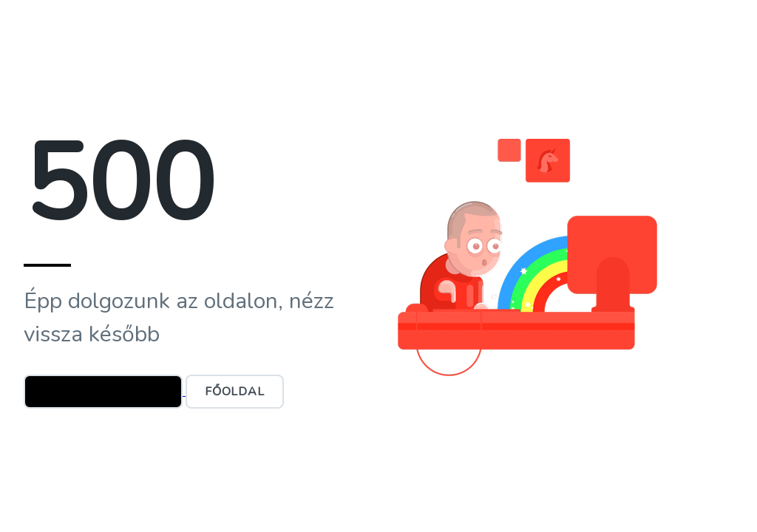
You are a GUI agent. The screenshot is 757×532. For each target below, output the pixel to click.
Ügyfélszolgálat (103, 392)
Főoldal (235, 392)
